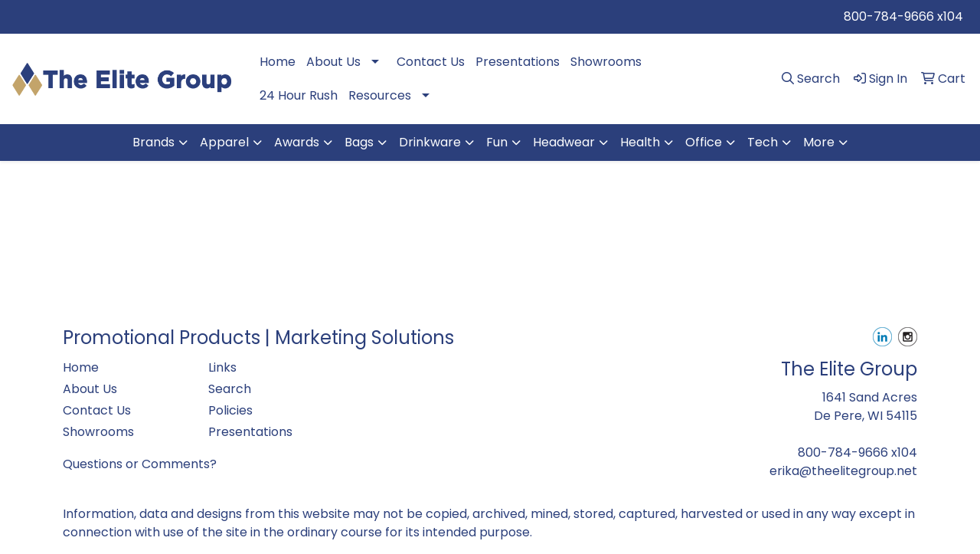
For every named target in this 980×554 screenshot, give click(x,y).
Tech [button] (763, 142)
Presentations (518, 62)
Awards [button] (297, 142)
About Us (333, 62)
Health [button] (640, 142)
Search (230, 389)
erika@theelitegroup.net (843, 471)
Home (278, 62)
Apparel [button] (224, 142)
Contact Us (431, 62)
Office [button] (704, 142)
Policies (230, 410)
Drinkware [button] (430, 142)
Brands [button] (154, 142)
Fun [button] (497, 142)
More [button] (819, 142)
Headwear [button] (564, 142)
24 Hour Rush (299, 95)
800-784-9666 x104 (903, 16)
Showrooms (606, 62)
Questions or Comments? (140, 464)
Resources (380, 95)
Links (222, 367)
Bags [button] (359, 142)
